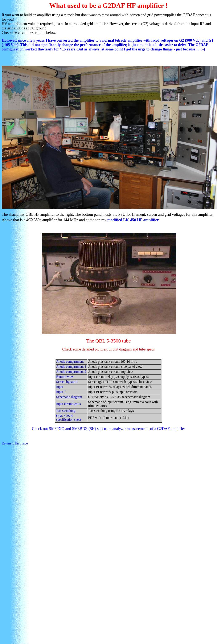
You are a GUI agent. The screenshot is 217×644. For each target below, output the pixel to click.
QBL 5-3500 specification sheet (69, 418)
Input (60, 387)
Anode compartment (70, 362)
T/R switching (66, 411)
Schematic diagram (69, 397)
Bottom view (65, 377)
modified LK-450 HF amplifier (134, 220)
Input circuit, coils (68, 404)
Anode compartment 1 (71, 367)
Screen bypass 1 (67, 382)
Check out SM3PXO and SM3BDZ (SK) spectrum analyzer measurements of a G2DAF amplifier (109, 429)
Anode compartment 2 (71, 372)
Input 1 (61, 392)
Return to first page (15, 443)
